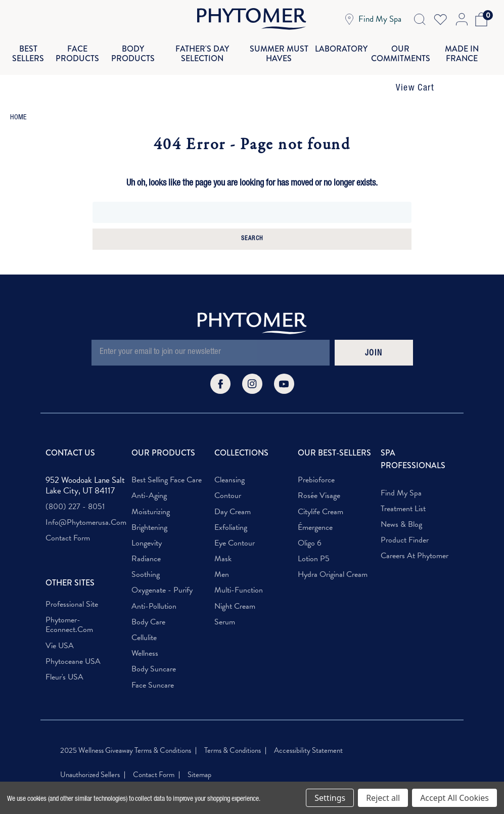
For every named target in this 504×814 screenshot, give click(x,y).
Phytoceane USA (73, 642)
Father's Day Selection (207, 44)
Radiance (146, 540)
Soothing (146, 555)
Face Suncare (153, 666)
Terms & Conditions (233, 731)
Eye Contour (235, 524)
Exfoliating (231, 508)
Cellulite (144, 619)
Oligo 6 (310, 524)
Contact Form (68, 519)
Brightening (149, 508)
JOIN (374, 334)
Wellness (145, 634)
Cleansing (230, 461)
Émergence (315, 508)
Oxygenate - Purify (162, 571)
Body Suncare (154, 650)
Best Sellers (33, 44)
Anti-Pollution (154, 587)
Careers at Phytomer (415, 537)
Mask (223, 540)
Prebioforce (316, 461)
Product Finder (405, 521)
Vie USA (60, 626)
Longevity (147, 524)
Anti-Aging (149, 477)
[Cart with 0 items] (479, 19)
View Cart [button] (415, 69)
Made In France (457, 44)
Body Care (148, 602)
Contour (228, 477)
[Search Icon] (420, 19)
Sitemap (199, 755)
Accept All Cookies (454, 798)
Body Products (140, 44)
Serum (225, 602)
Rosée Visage (319, 477)
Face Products (84, 44)
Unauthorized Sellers (90, 755)
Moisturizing (151, 492)
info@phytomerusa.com (86, 503)
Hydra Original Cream (333, 555)
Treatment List (403, 490)
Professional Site (72, 585)
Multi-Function (239, 571)
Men (222, 555)
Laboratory (339, 44)
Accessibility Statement (308, 731)
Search (252, 219)
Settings (330, 798)
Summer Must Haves (281, 44)
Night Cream (235, 587)
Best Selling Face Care (167, 461)
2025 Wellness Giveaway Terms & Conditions (126, 731)
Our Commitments (396, 44)
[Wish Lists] (440, 19)
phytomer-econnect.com (69, 606)
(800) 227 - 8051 (75, 488)
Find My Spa (401, 473)
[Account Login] (461, 19)
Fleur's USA (64, 658)
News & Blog (401, 505)
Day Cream (233, 492)
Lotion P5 (314, 540)
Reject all (383, 798)
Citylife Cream (320, 492)
